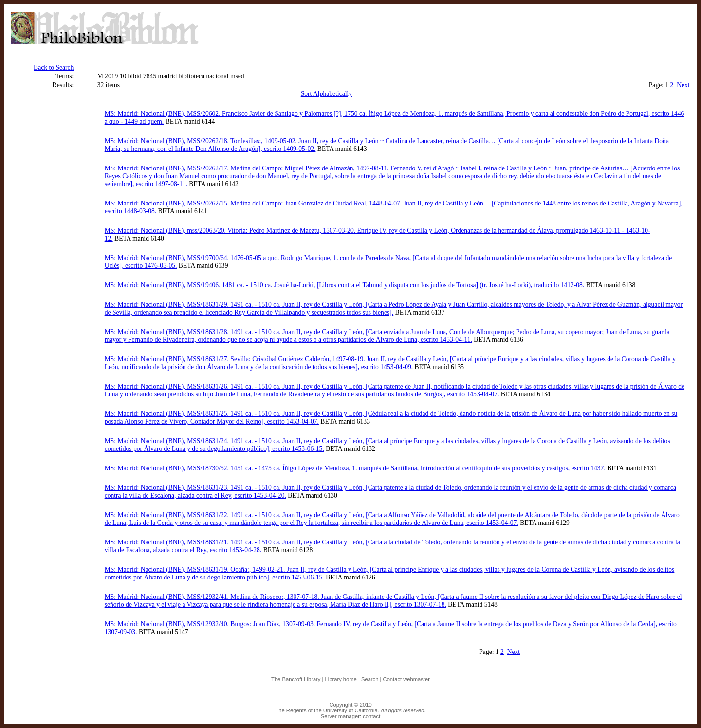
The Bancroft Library (296, 679)
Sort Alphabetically (326, 94)
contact (371, 716)
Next (683, 85)
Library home (341, 679)
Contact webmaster (406, 679)
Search (370, 679)
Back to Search (54, 67)
